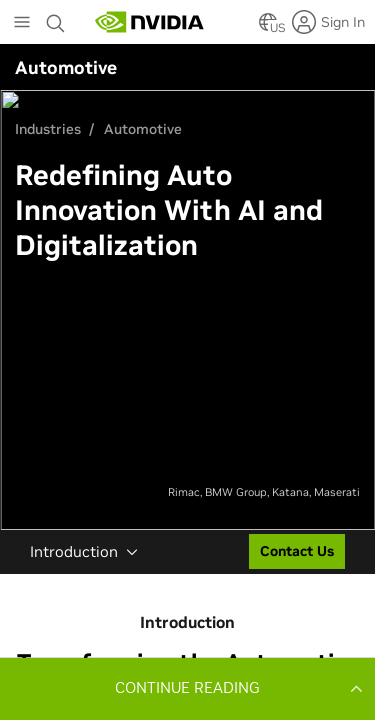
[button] (187, 688)
